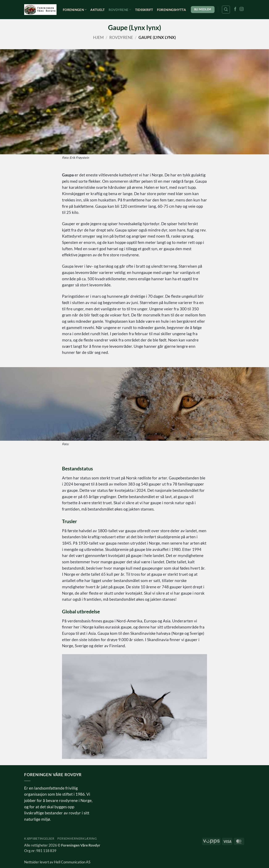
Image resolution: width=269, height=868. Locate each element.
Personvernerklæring (77, 838)
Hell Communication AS (72, 862)
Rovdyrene (120, 10)
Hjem (98, 37)
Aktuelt (98, 10)
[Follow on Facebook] (235, 9)
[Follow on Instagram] (242, 9)
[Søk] (226, 10)
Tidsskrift (144, 10)
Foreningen (75, 10)
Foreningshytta (171, 10)
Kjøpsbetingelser (39, 838)
